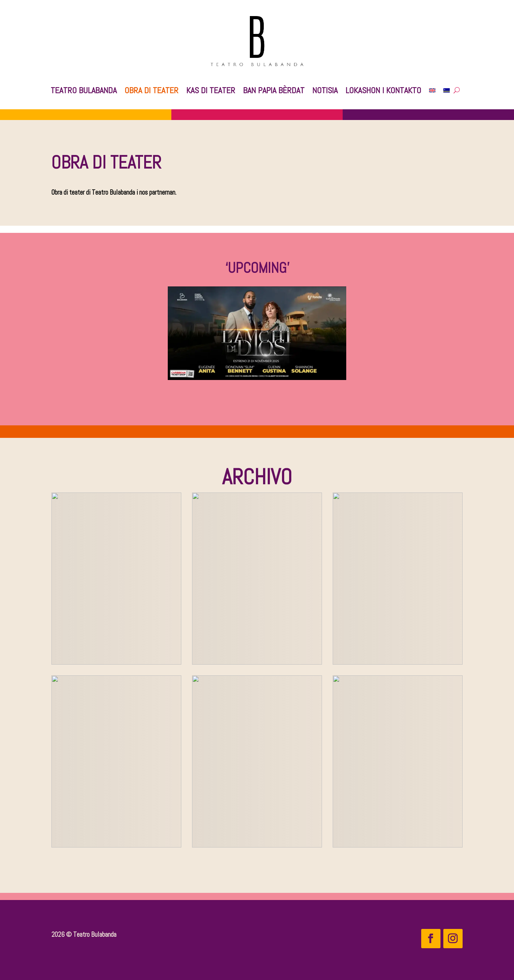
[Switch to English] (432, 90)
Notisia (325, 90)
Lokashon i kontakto (383, 90)
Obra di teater (152, 90)
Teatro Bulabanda (84, 90)
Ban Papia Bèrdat (274, 90)
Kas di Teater (211, 90)
